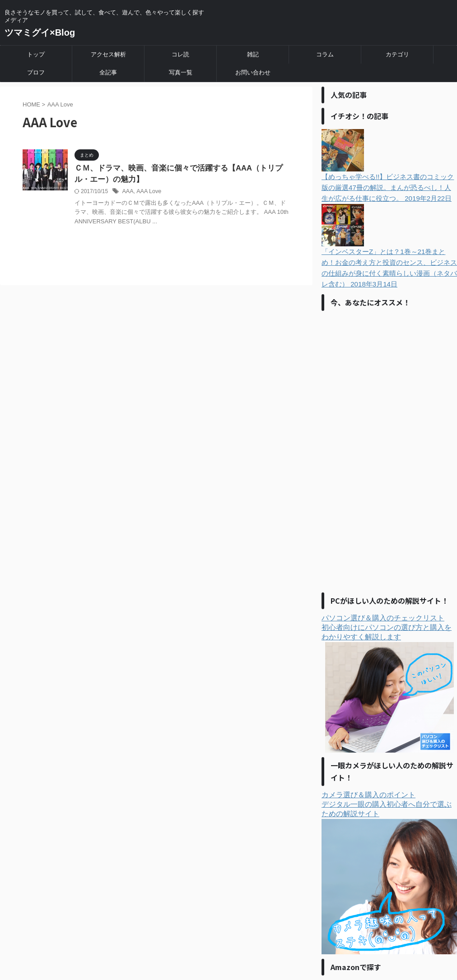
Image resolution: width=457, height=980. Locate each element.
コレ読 (180, 54)
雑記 (253, 54)
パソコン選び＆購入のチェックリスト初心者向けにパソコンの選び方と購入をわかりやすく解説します (388, 683)
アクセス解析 (108, 54)
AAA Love (147, 192)
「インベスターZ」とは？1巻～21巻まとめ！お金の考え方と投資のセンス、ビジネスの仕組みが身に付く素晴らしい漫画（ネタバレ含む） (389, 246)
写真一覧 (181, 72)
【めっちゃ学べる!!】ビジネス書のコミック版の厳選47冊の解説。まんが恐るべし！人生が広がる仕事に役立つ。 (389, 166)
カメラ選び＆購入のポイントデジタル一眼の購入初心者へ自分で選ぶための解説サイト (389, 873)
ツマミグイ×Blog (40, 32)
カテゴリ (397, 54)
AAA (127, 192)
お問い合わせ (253, 72)
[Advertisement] (389, 451)
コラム (325, 54)
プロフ (36, 72)
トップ (36, 54)
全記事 (108, 72)
